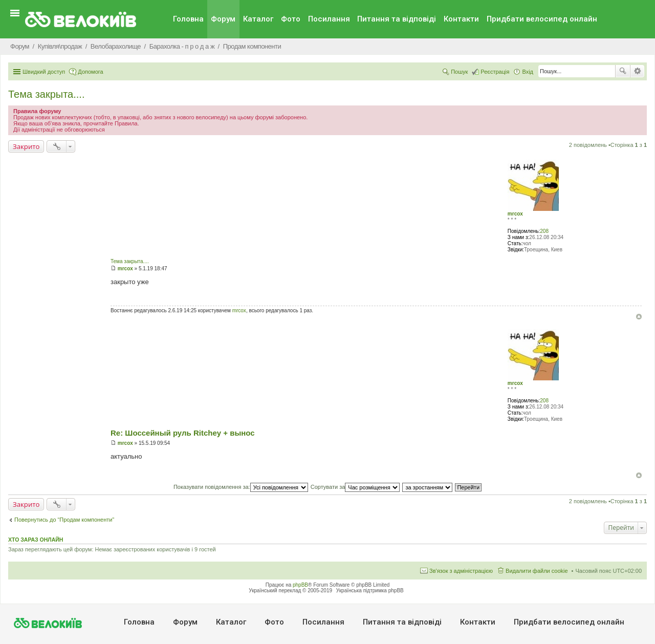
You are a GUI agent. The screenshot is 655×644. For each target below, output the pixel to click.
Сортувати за (355, 487)
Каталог (258, 19)
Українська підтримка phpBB (370, 591)
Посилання (329, 19)
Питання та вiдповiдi (397, 19)
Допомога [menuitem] (90, 72)
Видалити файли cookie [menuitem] (537, 571)
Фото (291, 19)
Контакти (461, 19)
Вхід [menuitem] (528, 72)
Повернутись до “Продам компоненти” (64, 520)
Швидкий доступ (44, 72)
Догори (639, 317)
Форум (223, 19)
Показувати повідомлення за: (241, 487)
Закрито (26, 146)
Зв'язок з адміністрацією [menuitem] (461, 571)
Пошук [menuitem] (459, 72)
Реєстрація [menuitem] (495, 72)
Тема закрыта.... (46, 94)
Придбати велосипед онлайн (542, 19)
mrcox (515, 214)
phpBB (300, 585)
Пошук (623, 71)
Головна (188, 19)
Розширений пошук (637, 71)
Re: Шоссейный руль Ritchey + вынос (183, 433)
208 (544, 231)
